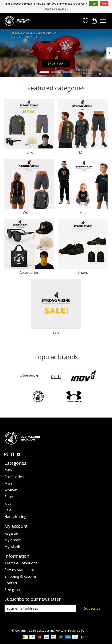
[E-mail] (40, 608)
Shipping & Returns (21, 576)
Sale (56, 332)
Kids (83, 213)
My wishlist (14, 547)
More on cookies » (57, 9)
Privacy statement (19, 570)
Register (11, 533)
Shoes (83, 272)
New (29, 153)
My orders (13, 540)
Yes (94, 4)
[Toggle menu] (103, 21)
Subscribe (92, 608)
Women (29, 213)
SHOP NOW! (56, 64)
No (104, 4)
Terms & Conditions (21, 563)
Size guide (13, 590)
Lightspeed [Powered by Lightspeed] (93, 630)
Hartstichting (15, 517)
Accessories (29, 272)
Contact (11, 583)
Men (83, 153)
